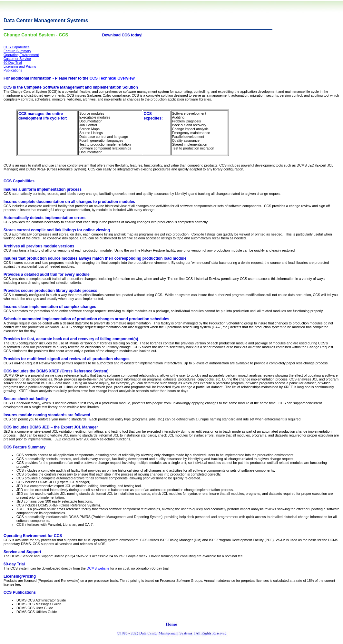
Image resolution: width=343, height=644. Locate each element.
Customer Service (17, 59)
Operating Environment (21, 55)
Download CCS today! (122, 35)
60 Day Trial (13, 62)
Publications (13, 70)
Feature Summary (17, 51)
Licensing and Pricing (20, 66)
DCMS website (98, 568)
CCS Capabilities (17, 47)
